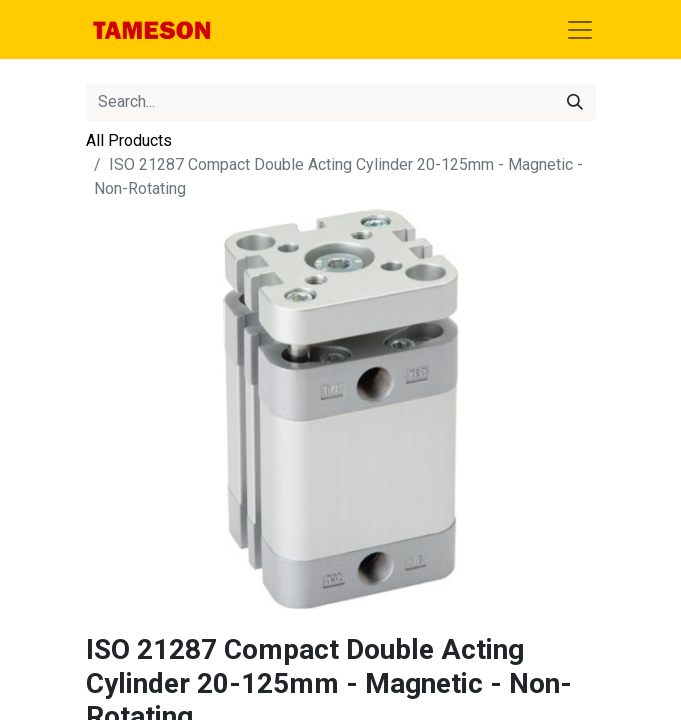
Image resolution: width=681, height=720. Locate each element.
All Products (129, 140)
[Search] (575, 102)
